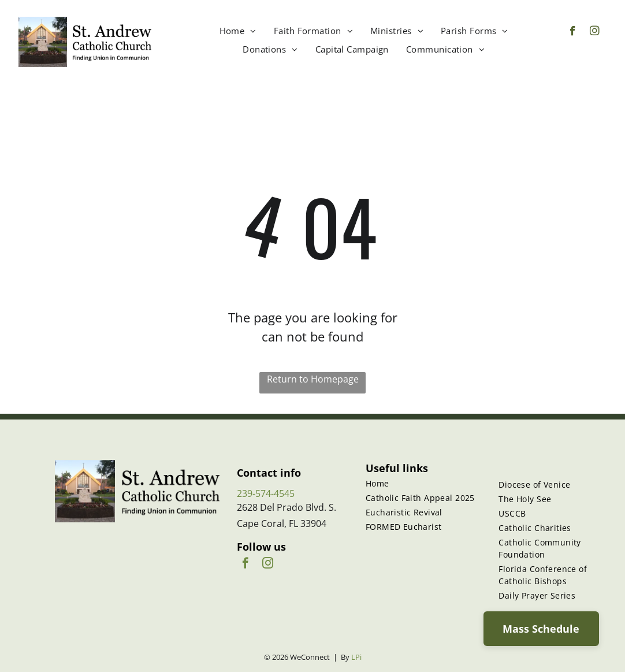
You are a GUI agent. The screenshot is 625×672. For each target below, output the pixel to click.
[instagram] (595, 32)
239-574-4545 (266, 493)
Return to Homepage (313, 379)
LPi (356, 657)
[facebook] (573, 32)
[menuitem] (238, 31)
